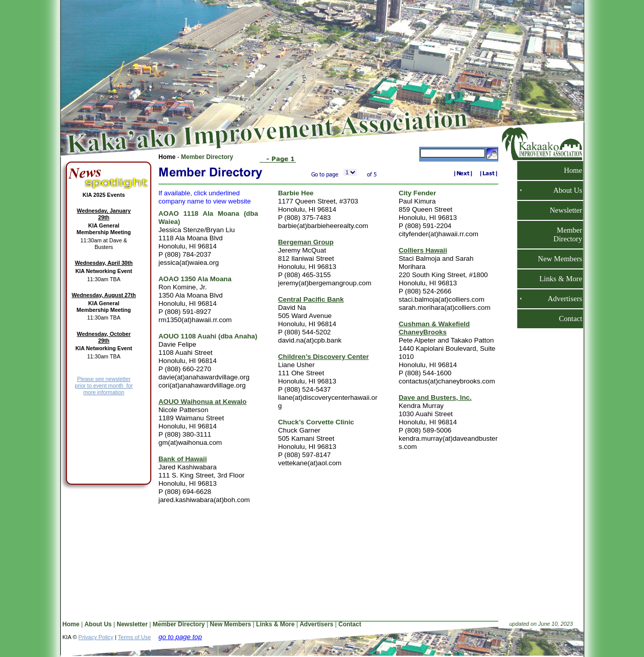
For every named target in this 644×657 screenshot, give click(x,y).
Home (168, 157)
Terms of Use (135, 637)
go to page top (180, 637)
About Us (563, 190)
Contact (566, 319)
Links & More (557, 279)
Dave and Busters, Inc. (435, 398)
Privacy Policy (96, 637)
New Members (556, 259)
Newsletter (562, 210)
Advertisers (561, 299)
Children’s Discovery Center (324, 357)
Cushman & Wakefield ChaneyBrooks (434, 328)
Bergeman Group (306, 242)
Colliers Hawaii (423, 250)
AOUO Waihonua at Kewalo (202, 402)
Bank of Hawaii (183, 459)
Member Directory (207, 157)
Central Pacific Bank (311, 299)
